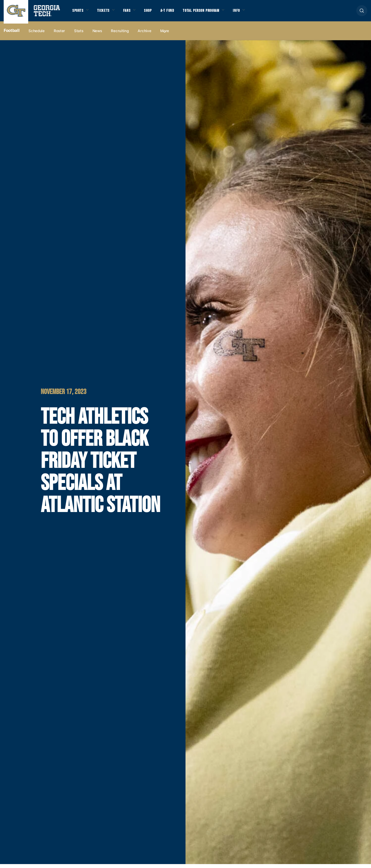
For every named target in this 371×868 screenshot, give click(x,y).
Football (12, 35)
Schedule (37, 35)
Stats (79, 35)
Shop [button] (157, 13)
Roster (59, 35)
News (97, 35)
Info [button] (258, 13)
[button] (362, 13)
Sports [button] (79, 13)
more (165, 35)
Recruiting (120, 35)
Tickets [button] (108, 13)
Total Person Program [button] (217, 13)
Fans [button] (134, 13)
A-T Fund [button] (179, 13)
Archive (144, 35)
